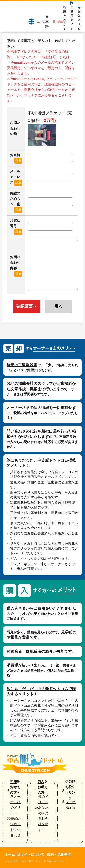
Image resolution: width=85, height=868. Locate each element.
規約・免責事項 (59, 854)
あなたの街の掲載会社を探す (43, 818)
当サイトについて (31, 854)
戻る (58, 306)
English (59, 22)
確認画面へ (27, 306)
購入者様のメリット (43, 796)
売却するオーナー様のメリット (16, 802)
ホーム (10, 854)
